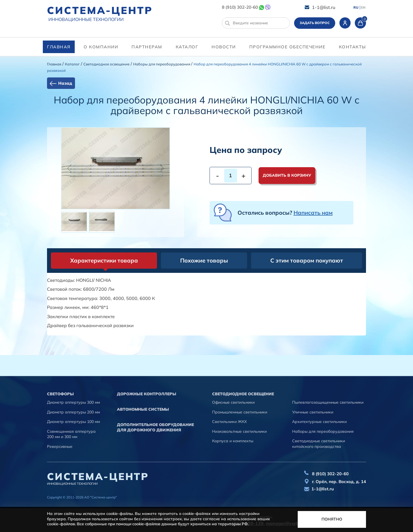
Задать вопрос (315, 23)
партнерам (147, 47)
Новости (224, 47)
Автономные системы (143, 409)
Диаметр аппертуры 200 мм (73, 412)
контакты (352, 47)
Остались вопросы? (285, 213)
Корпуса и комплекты (233, 441)
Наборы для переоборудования (162, 64)
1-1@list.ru (324, 7)
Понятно (332, 519)
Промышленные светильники (240, 412)
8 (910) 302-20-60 (240, 7)
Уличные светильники (313, 412)
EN (363, 8)
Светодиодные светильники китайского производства (319, 444)
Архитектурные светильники (319, 422)
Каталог (187, 47)
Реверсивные (60, 446)
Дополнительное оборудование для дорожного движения (155, 427)
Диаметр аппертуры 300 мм (73, 402)
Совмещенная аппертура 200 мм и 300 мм (71, 434)
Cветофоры (60, 394)
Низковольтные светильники (239, 431)
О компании (101, 47)
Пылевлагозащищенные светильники (328, 402)
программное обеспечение (288, 47)
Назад (65, 83)
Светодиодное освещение (106, 64)
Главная (59, 47)
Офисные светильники (233, 402)
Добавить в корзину (287, 175)
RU (356, 8)
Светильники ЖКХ (229, 422)
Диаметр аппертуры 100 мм (73, 422)
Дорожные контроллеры (147, 394)
